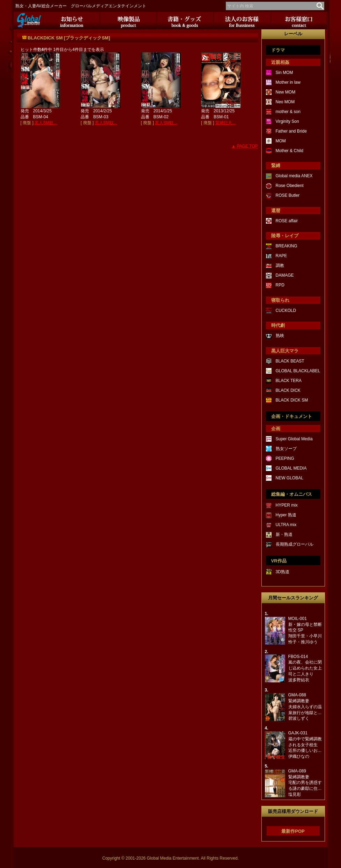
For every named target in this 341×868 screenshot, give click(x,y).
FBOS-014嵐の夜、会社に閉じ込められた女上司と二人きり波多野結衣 (305, 668)
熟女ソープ (286, 449)
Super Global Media (294, 439)
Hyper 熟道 (286, 515)
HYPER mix (287, 505)
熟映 (280, 336)
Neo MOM (285, 102)
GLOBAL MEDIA (291, 468)
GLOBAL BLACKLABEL (298, 371)
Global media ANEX (294, 176)
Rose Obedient (290, 186)
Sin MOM (284, 73)
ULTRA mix (286, 525)
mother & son (288, 112)
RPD (280, 285)
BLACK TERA (289, 381)
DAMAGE (285, 275)
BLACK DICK (288, 390)
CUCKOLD (286, 310)
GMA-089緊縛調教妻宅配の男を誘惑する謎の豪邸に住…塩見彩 (305, 783)
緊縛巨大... (225, 123)
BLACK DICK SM (292, 400)
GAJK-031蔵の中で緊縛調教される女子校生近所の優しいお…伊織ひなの (305, 745)
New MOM (286, 92)
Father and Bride (291, 131)
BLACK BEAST (290, 361)
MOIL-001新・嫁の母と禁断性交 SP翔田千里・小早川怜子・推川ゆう (305, 630)
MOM (281, 141)
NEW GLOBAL (290, 478)
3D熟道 (283, 572)
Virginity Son (287, 121)
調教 (280, 265)
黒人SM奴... (46, 123)
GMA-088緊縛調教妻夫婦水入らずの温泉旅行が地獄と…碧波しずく (305, 707)
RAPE (281, 256)
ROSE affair (287, 221)
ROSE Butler (288, 195)
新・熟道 (284, 534)
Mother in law (288, 82)
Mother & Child (290, 151)
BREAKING (287, 246)
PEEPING (285, 458)
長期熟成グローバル (295, 544)
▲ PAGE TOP (244, 146)
